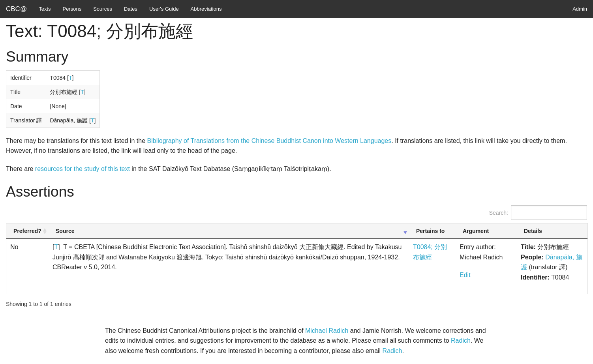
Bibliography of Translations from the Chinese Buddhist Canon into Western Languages (269, 141)
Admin (580, 9)
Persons (72, 9)
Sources (103, 9)
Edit (465, 275)
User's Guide (164, 9)
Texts (45, 9)
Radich (461, 341)
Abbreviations (206, 9)
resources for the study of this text (83, 169)
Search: (538, 213)
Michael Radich (327, 331)
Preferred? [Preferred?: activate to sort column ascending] (27, 231)
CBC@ (16, 9)
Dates (131, 9)
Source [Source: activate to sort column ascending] (65, 231)
